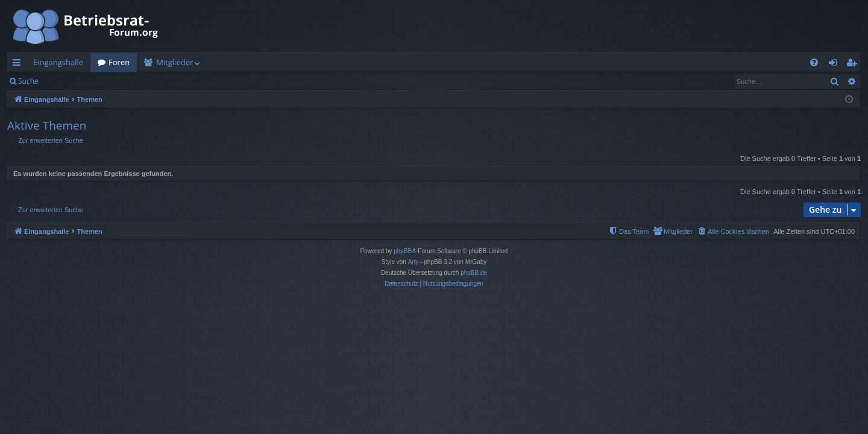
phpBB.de (474, 273)
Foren (119, 62)
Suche (28, 81)
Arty (414, 262)
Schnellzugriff (19, 64)
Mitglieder (175, 62)
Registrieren (128, 81)
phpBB (403, 251)
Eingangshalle (58, 62)
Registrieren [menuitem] (854, 64)
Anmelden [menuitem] (836, 64)
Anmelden (73, 81)
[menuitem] (814, 62)
